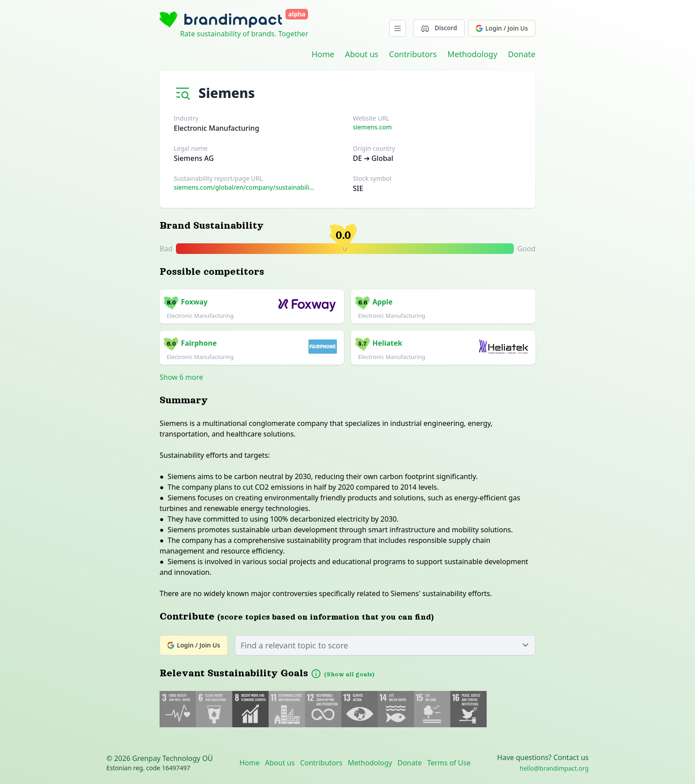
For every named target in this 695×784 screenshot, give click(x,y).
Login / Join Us (502, 28)
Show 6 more (181, 377)
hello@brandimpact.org (554, 768)
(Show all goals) (349, 675)
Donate (522, 54)
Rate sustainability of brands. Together (244, 34)
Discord (439, 28)
